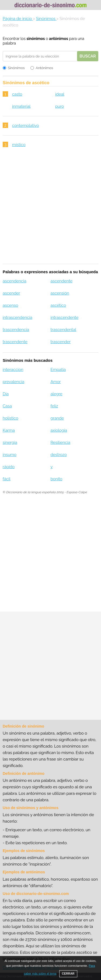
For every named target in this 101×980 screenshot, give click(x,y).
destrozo (58, 455)
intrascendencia (18, 317)
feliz (54, 406)
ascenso (10, 305)
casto (17, 94)
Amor (55, 382)
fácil (7, 479)
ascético (58, 305)
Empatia (58, 370)
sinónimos (36, 39)
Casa (7, 406)
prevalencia (13, 382)
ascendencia (15, 281)
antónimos (59, 39)
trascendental (63, 330)
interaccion (13, 370)
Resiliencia (60, 442)
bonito (56, 479)
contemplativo (26, 126)
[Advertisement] (50, 209)
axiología (59, 430)
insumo (10, 455)
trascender (60, 342)
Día (6, 394)
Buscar (88, 56)
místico (19, 145)
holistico (11, 418)
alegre (56, 394)
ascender (11, 293)
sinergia (10, 442)
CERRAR (68, 974)
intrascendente (64, 317)
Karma (9, 430)
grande (57, 418)
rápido (9, 467)
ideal (60, 94)
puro (60, 106)
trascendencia (16, 330)
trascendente (15, 342)
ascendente (61, 281)
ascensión (60, 293)
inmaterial (21, 106)
